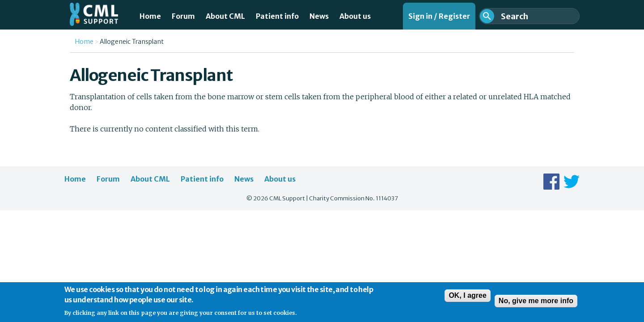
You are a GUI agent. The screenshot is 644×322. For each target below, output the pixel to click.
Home (150, 16)
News (319, 16)
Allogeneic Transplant (132, 42)
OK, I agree (467, 299)
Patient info (277, 16)
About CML (225, 16)
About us (355, 16)
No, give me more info (536, 304)
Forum (183, 16)
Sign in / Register (439, 16)
